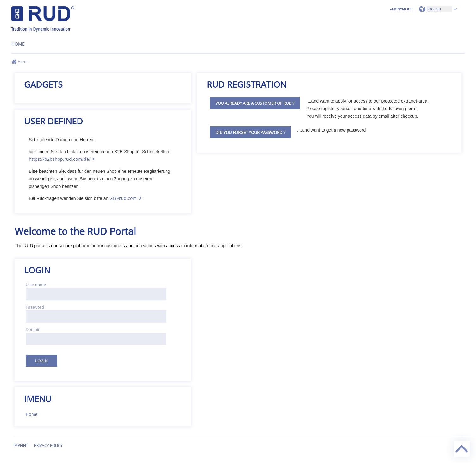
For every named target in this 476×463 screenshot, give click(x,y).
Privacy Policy (48, 445)
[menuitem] (18, 42)
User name (36, 285)
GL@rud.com (123, 198)
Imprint (21, 445)
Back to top (455, 441)
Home (18, 44)
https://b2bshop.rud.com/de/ (60, 159)
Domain (33, 329)
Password (35, 307)
